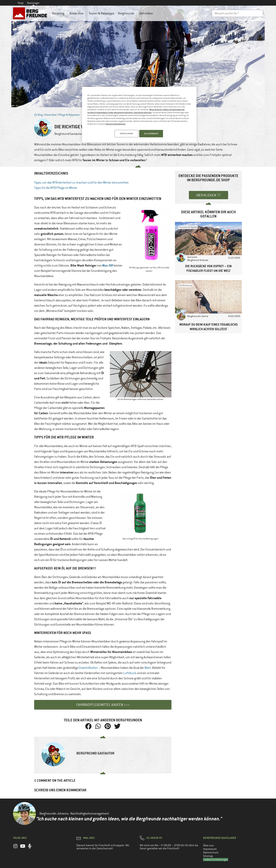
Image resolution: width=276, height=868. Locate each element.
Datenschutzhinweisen (116, 124)
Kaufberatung (185, 285)
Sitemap (208, 856)
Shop (21, 3)
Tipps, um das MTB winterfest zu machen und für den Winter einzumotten (81, 182)
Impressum (210, 849)
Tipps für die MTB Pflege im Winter (56, 188)
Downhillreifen (88, 668)
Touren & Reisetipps (102, 13)
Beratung (59, 13)
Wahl (148, 668)
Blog (38, 115)
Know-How (77, 13)
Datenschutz (211, 853)
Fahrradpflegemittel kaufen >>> (103, 705)
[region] (139, 115)
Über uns (208, 845)
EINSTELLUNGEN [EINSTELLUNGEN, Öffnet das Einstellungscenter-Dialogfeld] (125, 134)
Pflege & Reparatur (69, 115)
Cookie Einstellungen (216, 860)
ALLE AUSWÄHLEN (151, 134)
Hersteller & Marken (188, 227)
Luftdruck (130, 673)
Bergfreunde (127, 13)
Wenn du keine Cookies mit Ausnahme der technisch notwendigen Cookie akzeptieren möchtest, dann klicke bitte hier (136, 111)
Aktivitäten (147, 13)
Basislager (33, 3)
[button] (88, 726)
